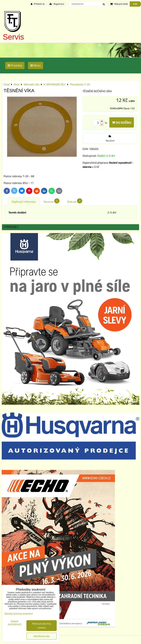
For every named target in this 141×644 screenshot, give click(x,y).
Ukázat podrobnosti (15, 623)
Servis (13, 37)
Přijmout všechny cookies (41, 626)
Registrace (57, 4)
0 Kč (135, 4)
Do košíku (122, 122)
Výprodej (11, 227)
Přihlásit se (38, 4)
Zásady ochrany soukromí (19, 614)
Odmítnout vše (41, 636)
